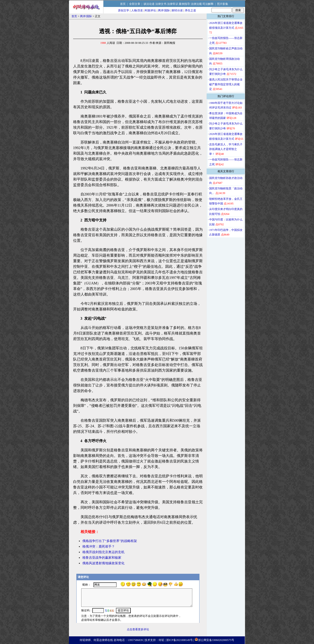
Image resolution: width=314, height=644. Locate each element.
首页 (123, 4)
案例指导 (184, 4)
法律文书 (161, 4)
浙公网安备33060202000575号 (216, 640)
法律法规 (196, 4)
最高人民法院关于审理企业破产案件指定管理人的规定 (226, 84)
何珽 (161, 640)
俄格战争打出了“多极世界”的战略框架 (110, 541)
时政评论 (150, 10)
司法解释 (208, 4)
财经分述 (177, 10)
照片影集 (223, 4)
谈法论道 (149, 4)
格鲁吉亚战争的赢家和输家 (102, 558)
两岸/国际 (164, 10)
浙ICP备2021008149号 (179, 640)
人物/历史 (137, 10)
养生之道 (190, 10)
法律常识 (173, 4)
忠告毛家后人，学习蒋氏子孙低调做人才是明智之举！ (226, 149)
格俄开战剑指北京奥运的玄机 (103, 552)
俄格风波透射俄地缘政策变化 (103, 563)
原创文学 (124, 10)
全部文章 (135, 4)
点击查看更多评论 (138, 629)
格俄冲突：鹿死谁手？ (99, 547)
